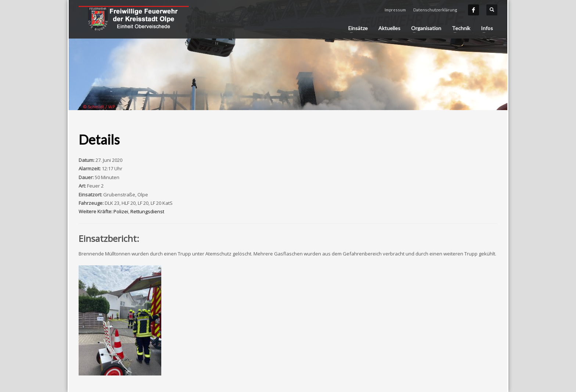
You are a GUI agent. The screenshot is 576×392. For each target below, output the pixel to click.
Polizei (121, 211)
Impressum (395, 10)
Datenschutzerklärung (435, 10)
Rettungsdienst (147, 211)
